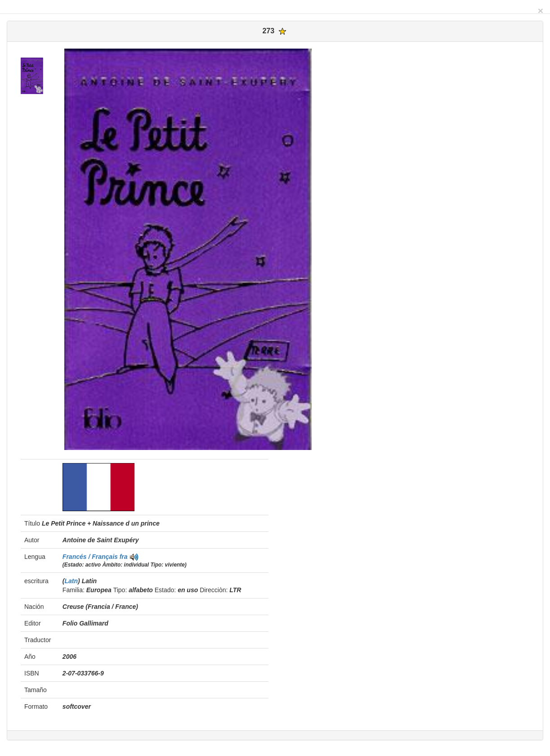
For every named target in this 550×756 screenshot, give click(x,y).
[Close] (541, 11)
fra (124, 557)
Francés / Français (91, 557)
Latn (72, 581)
